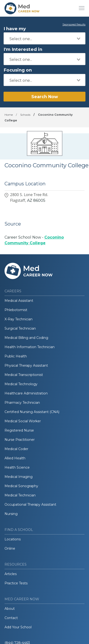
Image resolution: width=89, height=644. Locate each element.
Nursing (11, 514)
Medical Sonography (21, 486)
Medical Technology (21, 384)
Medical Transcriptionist (24, 375)
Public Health (16, 356)
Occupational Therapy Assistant (30, 505)
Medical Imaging (19, 477)
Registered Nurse (19, 430)
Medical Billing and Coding (26, 338)
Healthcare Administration (26, 393)
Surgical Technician (20, 328)
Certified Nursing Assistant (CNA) (32, 412)
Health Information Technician (30, 347)
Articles (11, 574)
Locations (13, 539)
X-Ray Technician (19, 319)
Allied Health (15, 458)
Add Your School (18, 627)
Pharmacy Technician (22, 403)
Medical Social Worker (23, 421)
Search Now (45, 97)
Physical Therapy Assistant (26, 365)
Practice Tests (16, 583)
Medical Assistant (19, 301)
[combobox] (44, 38)
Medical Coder (16, 449)
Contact (11, 618)
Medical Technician (20, 495)
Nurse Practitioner (20, 440)
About (10, 609)
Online (10, 548)
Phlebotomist (16, 310)
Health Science (17, 467)
